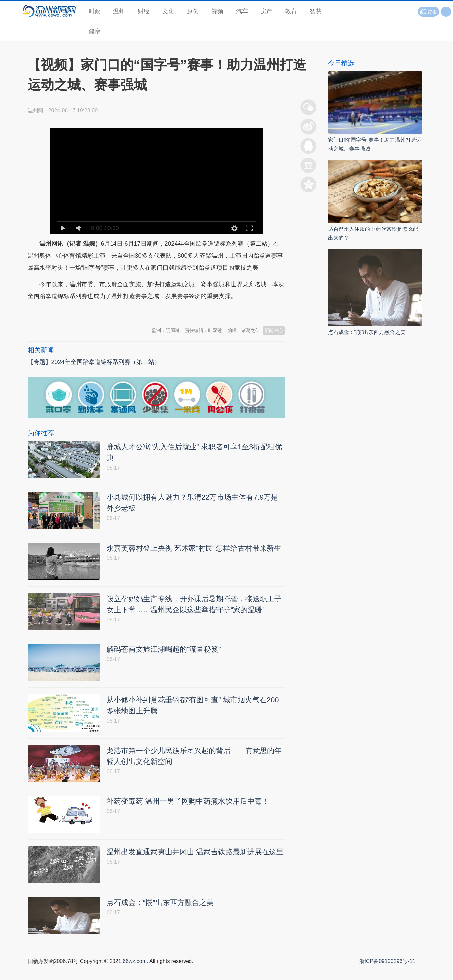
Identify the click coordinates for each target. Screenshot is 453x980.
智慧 (316, 11)
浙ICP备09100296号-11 (387, 973)
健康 (95, 31)
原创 (193, 11)
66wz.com (135, 973)
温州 (119, 11)
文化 (168, 11)
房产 (266, 11)
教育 (291, 11)
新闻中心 (274, 330)
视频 (217, 11)
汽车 (242, 11)
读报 (428, 12)
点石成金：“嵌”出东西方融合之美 (367, 332)
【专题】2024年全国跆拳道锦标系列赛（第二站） (94, 362)
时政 (95, 11)
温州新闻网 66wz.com (87, 312)
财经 (144, 11)
